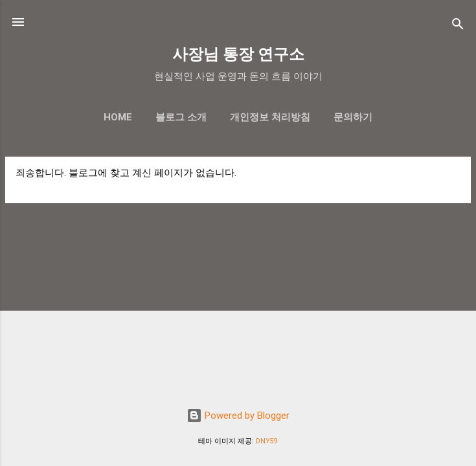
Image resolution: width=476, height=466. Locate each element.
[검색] (458, 26)
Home (118, 117)
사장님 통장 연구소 (238, 54)
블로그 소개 (181, 117)
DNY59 (267, 441)
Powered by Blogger (238, 416)
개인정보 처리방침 (270, 117)
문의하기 (353, 117)
